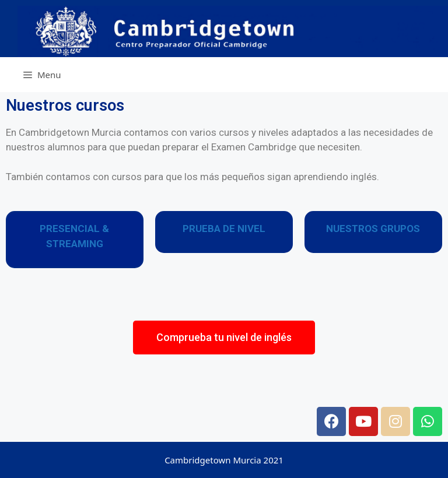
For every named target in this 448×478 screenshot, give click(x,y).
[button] (224, 338)
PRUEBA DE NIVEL (224, 229)
